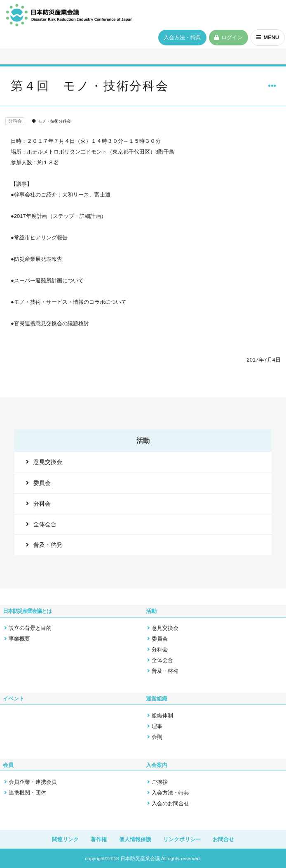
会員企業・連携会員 (33, 782)
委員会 (41, 484)
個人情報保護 (135, 839)
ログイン (231, 38)
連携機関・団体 (27, 792)
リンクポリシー (182, 839)
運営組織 (157, 700)
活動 (151, 613)
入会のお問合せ (170, 803)
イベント (14, 700)
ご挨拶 (160, 782)
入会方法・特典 (181, 38)
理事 (157, 727)
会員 (8, 765)
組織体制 (162, 716)
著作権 (99, 839)
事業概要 (19, 640)
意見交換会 (47, 462)
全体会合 (44, 527)
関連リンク (65, 839)
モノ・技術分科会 (56, 122)
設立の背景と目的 (30, 629)
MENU (271, 38)
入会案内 (157, 765)
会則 (157, 738)
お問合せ (224, 839)
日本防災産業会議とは (27, 613)
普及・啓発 (47, 548)
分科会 (16, 122)
